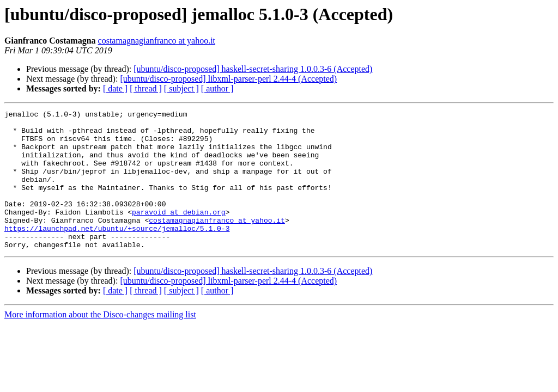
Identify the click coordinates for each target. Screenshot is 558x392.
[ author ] (217, 88)
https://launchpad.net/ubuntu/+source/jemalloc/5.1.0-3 (117, 253)
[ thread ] (146, 88)
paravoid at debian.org (179, 233)
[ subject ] (181, 88)
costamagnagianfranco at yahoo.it (157, 41)
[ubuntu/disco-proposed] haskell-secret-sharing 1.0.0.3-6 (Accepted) (253, 69)
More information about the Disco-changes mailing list (100, 342)
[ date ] (115, 88)
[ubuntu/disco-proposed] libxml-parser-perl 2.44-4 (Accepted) (228, 79)
